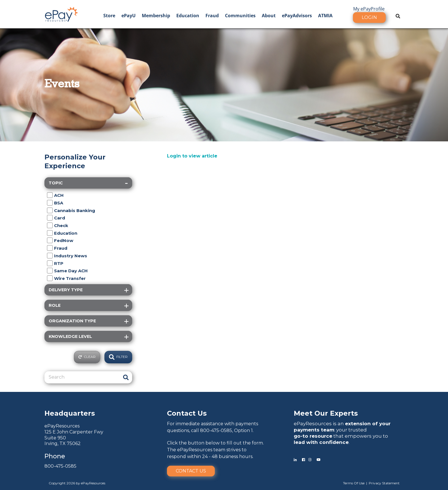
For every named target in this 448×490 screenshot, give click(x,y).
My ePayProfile (369, 9)
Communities (240, 16)
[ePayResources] (61, 14)
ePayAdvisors (297, 16)
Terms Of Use (354, 483)
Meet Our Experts (326, 413)
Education (188, 16)
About (269, 16)
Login (369, 17)
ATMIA (325, 16)
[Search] (82, 377)
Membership (156, 16)
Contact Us (191, 471)
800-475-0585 (60, 466)
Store (109, 16)
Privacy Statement (384, 483)
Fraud (212, 16)
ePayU (128, 16)
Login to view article (192, 156)
